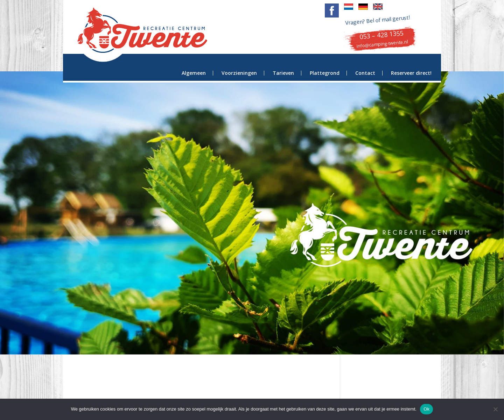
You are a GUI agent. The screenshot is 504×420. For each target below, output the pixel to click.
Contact (365, 73)
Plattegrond (325, 73)
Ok (426, 409)
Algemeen (194, 73)
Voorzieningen (239, 73)
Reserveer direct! (411, 73)
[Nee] (495, 409)
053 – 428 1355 (381, 35)
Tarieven (283, 73)
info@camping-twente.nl (382, 44)
